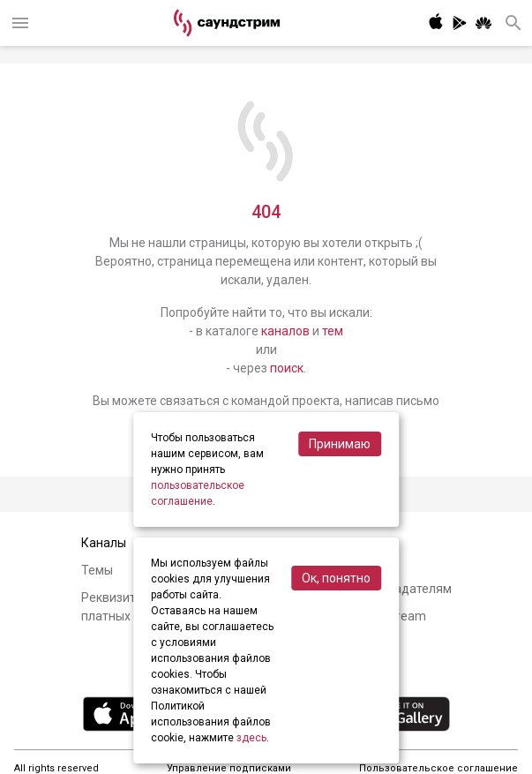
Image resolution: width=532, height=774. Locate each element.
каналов (285, 331)
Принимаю (340, 444)
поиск (287, 368)
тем (333, 331)
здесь (251, 738)
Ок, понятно (336, 578)
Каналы (104, 543)
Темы (97, 570)
